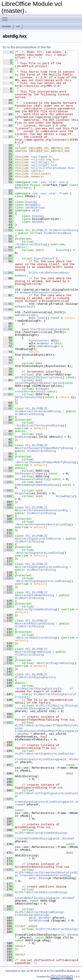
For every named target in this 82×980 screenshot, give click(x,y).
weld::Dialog (39, 878)
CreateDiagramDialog (31, 915)
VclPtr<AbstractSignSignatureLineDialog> (46, 795)
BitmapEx (32, 205)
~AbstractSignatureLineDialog (39, 553)
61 (8, 287)
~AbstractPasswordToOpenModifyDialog (45, 462)
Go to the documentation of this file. (27, 47)
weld (36, 210)
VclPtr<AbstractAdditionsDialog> (41, 892)
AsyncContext (44, 259)
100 (8, 476)
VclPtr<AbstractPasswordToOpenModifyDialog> (46, 727)
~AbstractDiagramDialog (54, 663)
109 (8, 522)
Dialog (31, 202)
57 (8, 259)
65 (8, 318)
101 (8, 482)
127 (8, 607)
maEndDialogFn (26, 315)
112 (8, 536)
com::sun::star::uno (48, 182)
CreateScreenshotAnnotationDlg (45, 875)
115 (8, 550)
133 (8, 635)
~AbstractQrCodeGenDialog (35, 609)
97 (8, 459)
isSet (41, 318)
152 (8, 723)
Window (37, 222)
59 (8, 273)
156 (8, 756)
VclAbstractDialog (64, 230)
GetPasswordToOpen (29, 474)
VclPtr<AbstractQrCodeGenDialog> (41, 833)
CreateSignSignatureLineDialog (40, 802)
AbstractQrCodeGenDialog (34, 595)
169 (8, 836)
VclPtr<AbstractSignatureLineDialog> (45, 754)
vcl (18, 26)
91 (8, 434)
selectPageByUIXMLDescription (39, 383)
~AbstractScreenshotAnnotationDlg (42, 524)
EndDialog (23, 437)
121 (8, 578)
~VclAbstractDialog (30, 244)
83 (8, 394)
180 (8, 895)
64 (8, 309)
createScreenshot (29, 392)
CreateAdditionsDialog (33, 898)
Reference (23, 188)
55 (8, 250)
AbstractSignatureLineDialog (38, 539)
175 (8, 870)
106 (8, 508)
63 (8, 304)
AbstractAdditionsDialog (34, 624)
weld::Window (52, 708)
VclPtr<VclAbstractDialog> (57, 706)
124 (8, 592)
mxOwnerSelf (24, 307)
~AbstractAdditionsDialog (35, 638)
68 (8, 329)
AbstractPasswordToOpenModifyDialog (44, 448)
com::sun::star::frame (50, 193)
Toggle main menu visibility (6, 17)
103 (8, 496)
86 (8, 408)
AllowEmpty (65, 496)
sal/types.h (42, 157)
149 (8, 706)
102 (8, 491)
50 (8, 230)
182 (8, 909)
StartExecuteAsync (45, 329)
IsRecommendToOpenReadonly (36, 485)
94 (8, 445)
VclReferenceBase (58, 233)
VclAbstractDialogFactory (35, 677)
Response (22, 493)
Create (20, 697)
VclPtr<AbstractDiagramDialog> (40, 912)
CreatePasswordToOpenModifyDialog (42, 731)
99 (8, 471)
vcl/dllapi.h (42, 162)
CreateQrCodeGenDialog (33, 839)
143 (8, 674)
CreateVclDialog (28, 708)
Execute (62, 250)
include (7, 26)
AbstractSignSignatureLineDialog (41, 567)
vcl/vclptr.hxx (44, 165)
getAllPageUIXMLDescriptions (38, 377)
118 (8, 564)
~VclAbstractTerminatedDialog (39, 425)
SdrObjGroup (35, 208)
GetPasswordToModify (31, 479)
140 (8, 663)
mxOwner (21, 276)
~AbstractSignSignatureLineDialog (42, 581)
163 (8, 799)
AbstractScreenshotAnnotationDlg (41, 510)
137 (8, 649)
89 (8, 423)
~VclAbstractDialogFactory (36, 689)
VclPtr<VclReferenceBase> (49, 273)
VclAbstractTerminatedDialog (38, 411)
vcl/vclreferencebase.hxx (53, 168)
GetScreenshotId (28, 397)
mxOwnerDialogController (39, 292)
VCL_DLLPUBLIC (36, 230)
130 (8, 621)
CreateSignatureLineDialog (36, 759)
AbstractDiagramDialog (33, 652)
